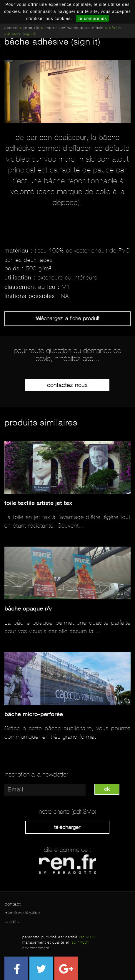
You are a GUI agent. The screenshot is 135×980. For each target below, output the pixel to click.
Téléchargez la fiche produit (67, 318)
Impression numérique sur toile (74, 28)
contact (13, 904)
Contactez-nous (67, 385)
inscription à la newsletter (36, 774)
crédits (12, 921)
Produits (31, 28)
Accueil (11, 28)
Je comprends (92, 18)
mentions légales (22, 913)
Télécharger (67, 827)
